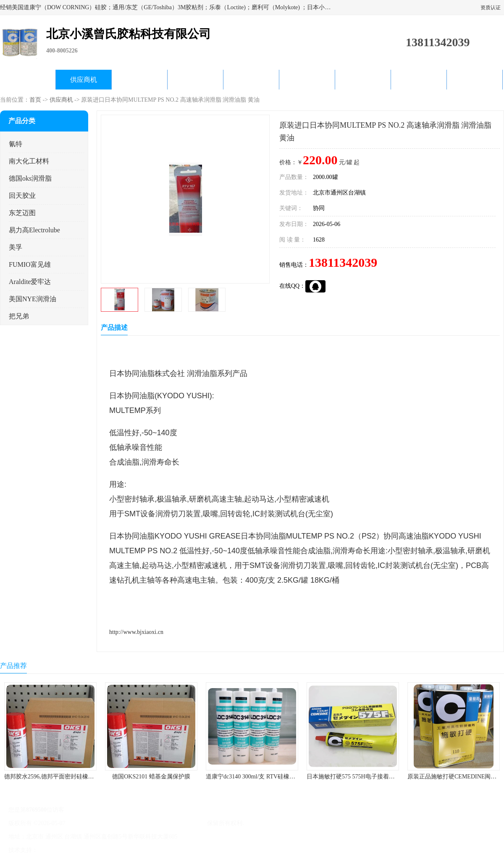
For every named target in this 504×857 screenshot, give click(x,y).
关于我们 (195, 80)
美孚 (16, 247)
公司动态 (251, 80)
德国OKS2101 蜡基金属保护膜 (151, 777)
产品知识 (307, 80)
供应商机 (84, 80)
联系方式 (475, 80)
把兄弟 (19, 316)
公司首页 (28, 80)
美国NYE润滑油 (33, 299)
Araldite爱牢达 (30, 282)
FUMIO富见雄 (30, 264)
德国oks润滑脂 (30, 178)
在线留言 (419, 80)
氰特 (16, 144)
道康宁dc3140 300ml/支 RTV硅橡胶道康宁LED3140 (271, 777)
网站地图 (138, 850)
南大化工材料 (29, 161)
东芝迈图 (22, 213)
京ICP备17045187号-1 (94, 823)
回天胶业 (22, 196)
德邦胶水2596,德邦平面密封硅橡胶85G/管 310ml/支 (70, 777)
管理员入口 (110, 850)
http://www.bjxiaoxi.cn (136, 632)
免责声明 (82, 850)
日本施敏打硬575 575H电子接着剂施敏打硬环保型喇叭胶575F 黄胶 (393, 777)
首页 (35, 100)
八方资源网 (54, 850)
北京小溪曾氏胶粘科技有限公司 (165, 823)
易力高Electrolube (34, 230)
